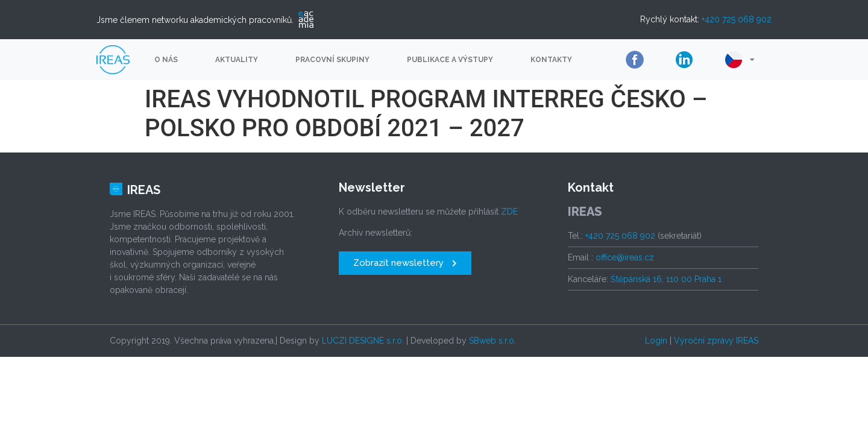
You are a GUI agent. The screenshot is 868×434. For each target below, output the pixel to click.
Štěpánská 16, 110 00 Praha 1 (666, 279)
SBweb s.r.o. (492, 341)
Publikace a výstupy (450, 60)
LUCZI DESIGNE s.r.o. (363, 341)
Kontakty (551, 60)
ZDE (509, 212)
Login (656, 341)
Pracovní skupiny (332, 60)
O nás (166, 60)
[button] (405, 263)
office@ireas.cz (625, 257)
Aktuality (237, 60)
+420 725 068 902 (737, 19)
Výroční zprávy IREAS (716, 341)
